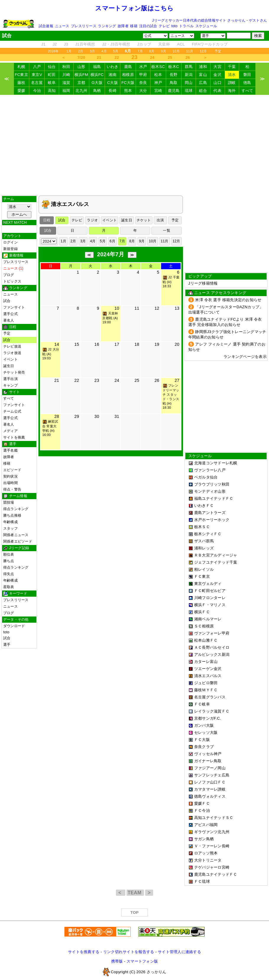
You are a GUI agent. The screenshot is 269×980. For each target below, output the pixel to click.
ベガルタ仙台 (206, 477)
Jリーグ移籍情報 (203, 283)
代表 (217, 91)
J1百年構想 (85, 44)
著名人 (9, 320)
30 (97, 416)
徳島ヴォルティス (210, 796)
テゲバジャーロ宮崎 (212, 867)
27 (177, 380)
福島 (97, 67)
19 (157, 344)
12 (157, 308)
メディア (10, 431)
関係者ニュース (16, 535)
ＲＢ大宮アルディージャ (216, 555)
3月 (93, 51)
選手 (7, 645)
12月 (203, 51)
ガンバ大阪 (204, 725)
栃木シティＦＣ (208, 534)
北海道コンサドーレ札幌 (216, 463)
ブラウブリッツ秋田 (212, 484)
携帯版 (117, 961)
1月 (69, 51)
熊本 (128, 91)
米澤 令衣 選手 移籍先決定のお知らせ (228, 300)
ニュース (62, 26)
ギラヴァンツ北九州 (212, 832)
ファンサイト (14, 307)
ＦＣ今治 (202, 811)
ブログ (9, 275)
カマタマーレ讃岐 (210, 789)
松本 (158, 75)
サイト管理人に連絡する (179, 952)
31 (117, 416)
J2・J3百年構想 (116, 44)
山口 (217, 83)
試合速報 (46, 26)
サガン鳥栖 (204, 839)
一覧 (166, 231)
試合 (7, 301)
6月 (112, 241)
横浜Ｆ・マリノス (210, 605)
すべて (247, 91)
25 (170, 57)
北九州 (81, 91)
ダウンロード (14, 626)
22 (117, 57)
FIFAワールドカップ (210, 44)
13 (177, 308)
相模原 (128, 75)
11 (137, 308)
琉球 (189, 91)
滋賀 (66, 83)
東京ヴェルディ (208, 584)
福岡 (66, 91)
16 (97, 344)
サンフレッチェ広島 (212, 775)
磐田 (247, 75)
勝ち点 (9, 561)
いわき (113, 67)
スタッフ (10, 528)
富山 (203, 75)
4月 (104, 51)
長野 (174, 75)
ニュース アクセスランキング (220, 293)
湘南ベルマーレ (208, 619)
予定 (218, 51)
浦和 (203, 67)
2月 (81, 51)
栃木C (174, 67)
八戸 (37, 67)
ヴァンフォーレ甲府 (212, 633)
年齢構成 (10, 522)
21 (99, 57)
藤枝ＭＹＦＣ (206, 690)
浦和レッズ (204, 548)
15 (77, 344)
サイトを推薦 (14, 437)
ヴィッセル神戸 (208, 754)
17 (117, 344)
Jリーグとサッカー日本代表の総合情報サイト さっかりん (199, 20)
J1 (43, 44)
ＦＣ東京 (202, 576)
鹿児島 (174, 91)
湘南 (112, 75)
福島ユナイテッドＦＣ (214, 498)
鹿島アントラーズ (210, 513)
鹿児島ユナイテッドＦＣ (216, 874)
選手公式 (10, 314)
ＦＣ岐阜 (202, 704)
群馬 (189, 67)
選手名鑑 (10, 450)
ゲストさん (258, 20)
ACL (181, 44)
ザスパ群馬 (204, 541)
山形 (81, 67)
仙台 (52, 67)
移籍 (134, 26)
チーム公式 (12, 411)
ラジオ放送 (12, 353)
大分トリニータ (208, 860)
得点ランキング (16, 509)
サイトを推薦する (84, 952)
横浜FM (81, 75)
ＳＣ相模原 (204, 626)
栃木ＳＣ (202, 527)
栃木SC (158, 67)
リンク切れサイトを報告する (129, 952)
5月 (116, 51)
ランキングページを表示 (245, 357)
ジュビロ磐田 (206, 683)
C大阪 (112, 83)
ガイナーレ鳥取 (208, 761)
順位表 (9, 554)
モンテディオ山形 (210, 491)
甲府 (143, 75)
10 (117, 308)
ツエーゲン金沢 (208, 669)
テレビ (164, 26)
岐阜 (52, 83)
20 (177, 344)
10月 (176, 51)
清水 (232, 75)
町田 (52, 75)
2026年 (53, 51)
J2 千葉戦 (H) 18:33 (171, 282)
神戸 (158, 83)
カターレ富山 (206, 662)
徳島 (247, 83)
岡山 (189, 83)
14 (57, 344)
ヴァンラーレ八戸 (210, 470)
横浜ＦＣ (202, 612)
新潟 (189, 75)
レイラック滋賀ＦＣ (212, 711)
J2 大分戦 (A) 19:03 (51, 354)
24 (152, 57)
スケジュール (206, 26)
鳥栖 (97, 91)
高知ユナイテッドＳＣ (214, 818)
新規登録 (10, 249)
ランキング (107, 26)
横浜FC (97, 75)
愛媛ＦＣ (202, 803)
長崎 (112, 91)
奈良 (143, 83)
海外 (232, 91)
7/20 (81, 57)
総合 (203, 91)
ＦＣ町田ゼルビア (210, 591)
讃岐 (232, 83)
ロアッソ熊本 (206, 853)
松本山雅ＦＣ (206, 640)
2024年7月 (111, 254)
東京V (37, 75)
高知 (52, 91)
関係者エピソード (18, 541)
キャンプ (10, 385)
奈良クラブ (204, 747)
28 (57, 416)
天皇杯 (164, 44)
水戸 (143, 67)
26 (188, 57)
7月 (140, 51)
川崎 (66, 75)
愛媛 (21, 91)
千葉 (232, 67)
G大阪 (97, 83)
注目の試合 (148, 26)
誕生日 (9, 366)
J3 (66, 44)
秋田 (66, 67)
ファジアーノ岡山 (210, 768)
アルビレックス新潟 (212, 654)
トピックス (12, 281)
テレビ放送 (12, 346)
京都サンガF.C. (208, 718)
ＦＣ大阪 (202, 740)
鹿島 (128, 67)
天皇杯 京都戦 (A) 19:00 (110, 318)
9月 (163, 51)
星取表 (9, 587)
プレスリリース (84, 26)
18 (137, 344)
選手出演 (10, 379)
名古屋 (37, 83)
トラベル (186, 26)
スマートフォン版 (142, 961)
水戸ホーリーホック (212, 520)
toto (175, 26)
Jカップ (144, 44)
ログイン (10, 242)
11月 (190, 51)
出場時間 (10, 483)
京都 (81, 83)
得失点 (9, 574)
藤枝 (21, 83)
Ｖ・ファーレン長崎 (212, 846)
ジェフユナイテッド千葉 (216, 562)
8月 (152, 51)
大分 (143, 91)
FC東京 (21, 75)
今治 (37, 91)
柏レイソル (204, 569)
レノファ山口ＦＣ (210, 782)
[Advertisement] (134, 145)
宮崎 (158, 91)
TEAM (135, 893)
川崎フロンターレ (210, 598)
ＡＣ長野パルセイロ (212, 647)
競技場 (9, 502)
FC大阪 (128, 83)
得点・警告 (12, 489)
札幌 (21, 67)
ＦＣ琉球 (202, 881)
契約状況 (10, 476)
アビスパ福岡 (206, 825)
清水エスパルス (208, 676)
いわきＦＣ (204, 506)
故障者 (123, 26)
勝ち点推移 (12, 515)
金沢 (217, 75)
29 (77, 416)
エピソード (12, 470)
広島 (203, 83)
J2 (55, 44)
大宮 (217, 67)
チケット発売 (14, 372)
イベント (10, 359)
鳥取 (174, 83)
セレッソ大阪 (206, 732)
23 (97, 380)
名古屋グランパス (210, 697)
